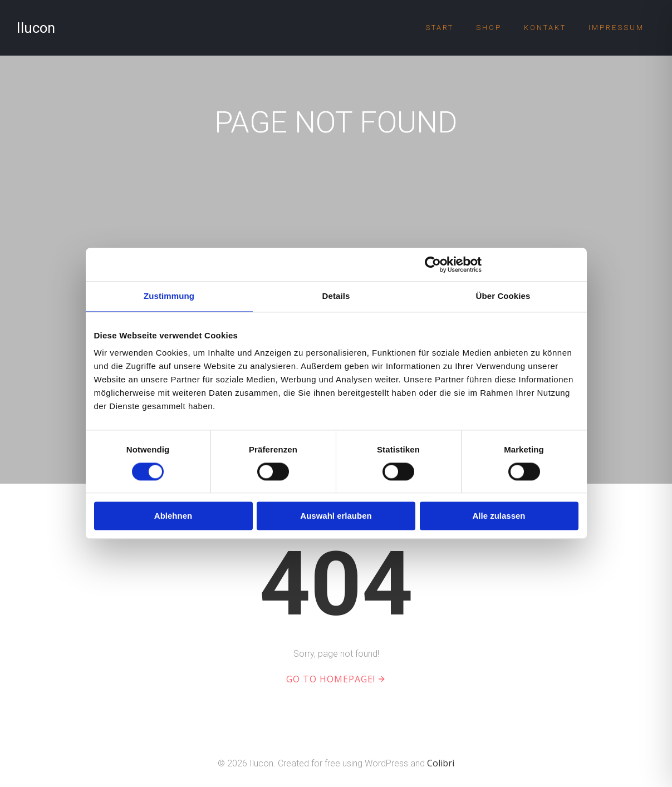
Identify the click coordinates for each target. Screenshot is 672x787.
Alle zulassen (499, 516)
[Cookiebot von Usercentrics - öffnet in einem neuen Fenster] (433, 264)
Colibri (441, 763)
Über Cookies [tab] (503, 296)
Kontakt (545, 28)
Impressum (616, 28)
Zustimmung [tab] (169, 296)
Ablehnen (173, 516)
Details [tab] (336, 296)
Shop (489, 28)
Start (440, 28)
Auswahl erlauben (336, 516)
